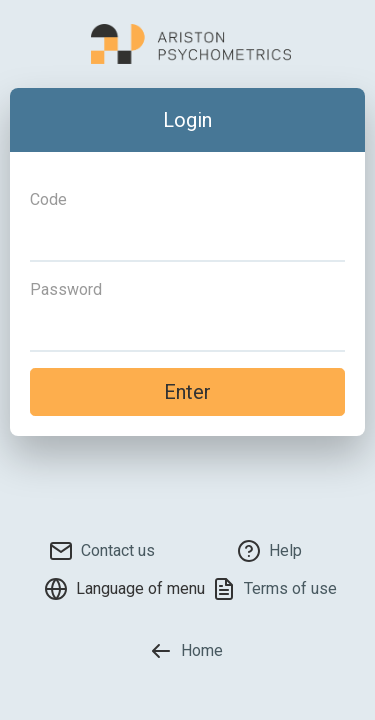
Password (66, 289)
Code (48, 199)
